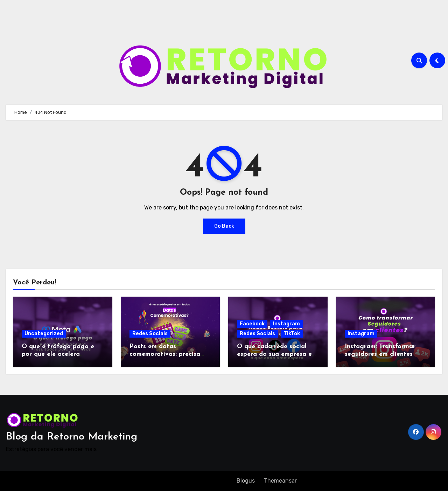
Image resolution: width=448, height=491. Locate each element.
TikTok (292, 334)
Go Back (224, 226)
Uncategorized (44, 334)
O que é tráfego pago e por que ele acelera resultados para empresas (60, 354)
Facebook (252, 324)
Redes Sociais (150, 334)
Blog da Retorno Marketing (72, 437)
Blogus (246, 481)
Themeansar (280, 481)
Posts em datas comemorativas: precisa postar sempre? (165, 354)
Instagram (286, 324)
